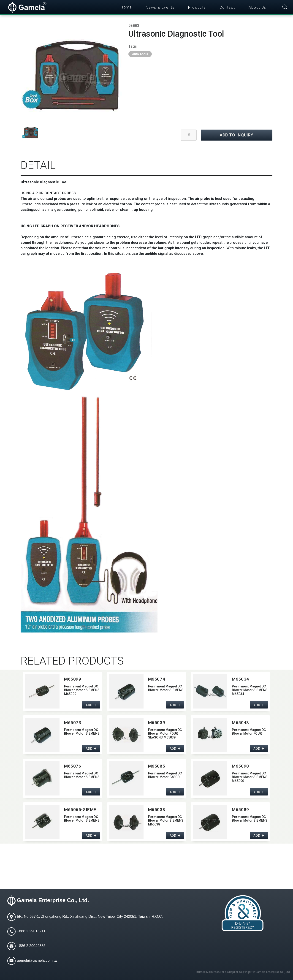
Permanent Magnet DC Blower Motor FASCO (165, 775)
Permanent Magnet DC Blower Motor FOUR (249, 732)
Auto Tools (140, 54)
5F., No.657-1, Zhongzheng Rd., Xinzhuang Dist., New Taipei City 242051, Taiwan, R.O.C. (90, 916)
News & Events (160, 7)
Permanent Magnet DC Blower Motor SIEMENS (166, 688)
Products (197, 7)
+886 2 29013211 (31, 931)
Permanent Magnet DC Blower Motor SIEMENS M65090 (250, 777)
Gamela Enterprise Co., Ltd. (53, 900)
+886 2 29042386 (31, 946)
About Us (257, 7)
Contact (227, 7)
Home (126, 7)
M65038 (157, 810)
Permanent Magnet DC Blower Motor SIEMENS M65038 (166, 821)
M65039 (157, 723)
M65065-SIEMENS (82, 810)
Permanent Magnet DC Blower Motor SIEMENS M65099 (82, 690)
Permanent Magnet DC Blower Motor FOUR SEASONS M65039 (165, 734)
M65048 (240, 723)
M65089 (240, 810)
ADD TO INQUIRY (237, 135)
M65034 (240, 679)
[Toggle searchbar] (285, 7)
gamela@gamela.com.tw (37, 960)
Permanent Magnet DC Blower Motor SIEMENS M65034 (250, 690)
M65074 (157, 679)
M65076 (73, 766)
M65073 (73, 723)
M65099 (73, 679)
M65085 (157, 766)
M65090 (240, 766)
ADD (89, 705)
